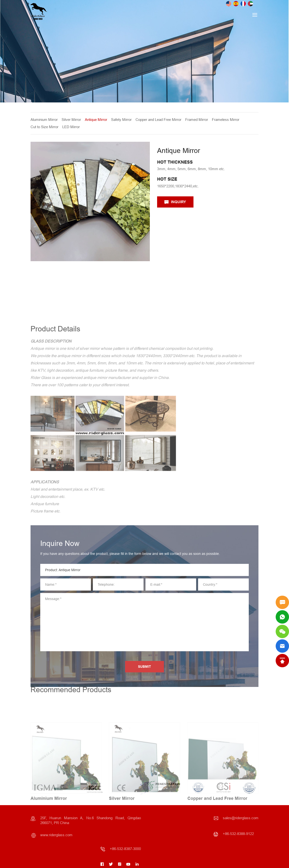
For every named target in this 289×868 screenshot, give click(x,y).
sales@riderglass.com (241, 818)
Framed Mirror (198, 120)
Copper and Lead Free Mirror (160, 120)
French (243, 4)
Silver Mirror (73, 120)
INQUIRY (180, 202)
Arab (250, 4)
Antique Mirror (98, 120)
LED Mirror (73, 127)
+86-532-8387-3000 (125, 849)
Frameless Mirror (227, 120)
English (229, 4)
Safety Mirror (123, 120)
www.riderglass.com (56, 835)
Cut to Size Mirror (46, 127)
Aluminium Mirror (46, 120)
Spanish (236, 4)
